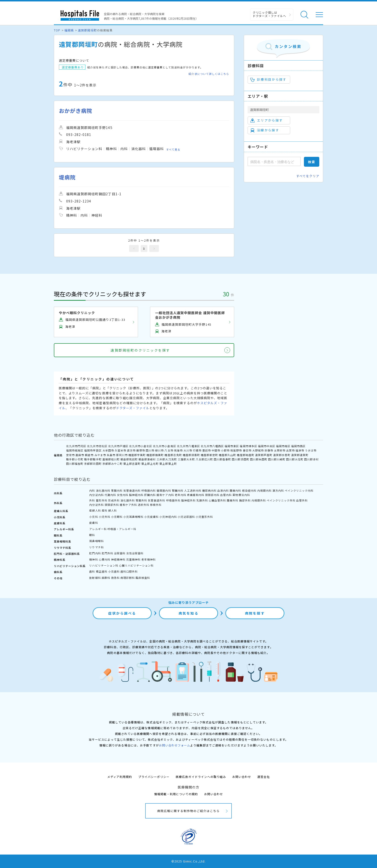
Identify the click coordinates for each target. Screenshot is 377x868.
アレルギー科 (98, 529)
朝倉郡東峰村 (147, 459)
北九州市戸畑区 (118, 446)
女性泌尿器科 (135, 553)
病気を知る (189, 613)
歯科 (92, 571)
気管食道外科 (157, 500)
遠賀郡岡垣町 (87, 30)
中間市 (216, 450)
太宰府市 (280, 450)
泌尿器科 (120, 553)
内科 (92, 490)
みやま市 (100, 455)
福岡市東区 (232, 446)
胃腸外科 (141, 500)
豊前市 (207, 450)
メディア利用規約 (120, 777)
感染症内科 (249, 490)
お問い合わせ (242, 777)
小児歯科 (114, 571)
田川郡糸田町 (259, 459)
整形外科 (102, 500)
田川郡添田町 (240, 459)
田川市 (150, 450)
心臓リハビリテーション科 (136, 565)
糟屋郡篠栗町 (155, 455)
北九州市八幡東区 (188, 446)
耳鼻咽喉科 (96, 541)
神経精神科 (118, 559)
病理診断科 (128, 578)
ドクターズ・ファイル (133, 408)
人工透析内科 (193, 490)
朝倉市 (89, 455)
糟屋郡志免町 (173, 455)
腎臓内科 (178, 490)
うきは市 (311, 450)
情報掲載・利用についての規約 (176, 794)
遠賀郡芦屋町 (264, 455)
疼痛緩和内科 (196, 495)
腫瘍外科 (232, 500)
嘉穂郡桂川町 (111, 459)
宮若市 (70, 455)
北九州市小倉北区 (141, 446)
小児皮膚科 (151, 517)
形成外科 (114, 500)
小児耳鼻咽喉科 (133, 517)
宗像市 (269, 450)
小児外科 (105, 517)
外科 (92, 500)
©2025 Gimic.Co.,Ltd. (188, 861)
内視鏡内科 (264, 490)
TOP (57, 30)
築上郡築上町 (168, 464)
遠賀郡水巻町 (282, 455)
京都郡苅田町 (93, 464)
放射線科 (95, 578)
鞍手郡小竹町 (75, 459)
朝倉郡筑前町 (129, 459)
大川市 (188, 450)
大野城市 (258, 450)
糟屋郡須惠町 (191, 455)
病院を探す (255, 613)
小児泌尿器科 (186, 517)
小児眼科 (117, 517)
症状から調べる (122, 613)
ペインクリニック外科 (281, 500)
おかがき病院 (75, 111)
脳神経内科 (136, 495)
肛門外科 (107, 553)
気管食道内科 (132, 490)
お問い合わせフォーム (175, 745)
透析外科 (144, 505)
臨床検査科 (143, 578)
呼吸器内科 (149, 490)
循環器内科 (164, 490)
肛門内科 (95, 553)
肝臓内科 (150, 495)
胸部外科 (245, 500)
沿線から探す (265, 130)
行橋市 (197, 450)
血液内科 (223, 490)
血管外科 (302, 500)
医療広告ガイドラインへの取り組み (201, 777)
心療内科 (105, 559)
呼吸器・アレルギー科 (122, 529)
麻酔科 (106, 578)
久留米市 (120, 450)
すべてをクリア (308, 176)
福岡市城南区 (75, 450)
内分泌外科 (96, 505)
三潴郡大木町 (186, 459)
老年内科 (181, 495)
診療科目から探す (268, 79)
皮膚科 (94, 523)
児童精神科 (133, 559)
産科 (105, 510)
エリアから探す (267, 120)
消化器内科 (103, 490)
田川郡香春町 (222, 459)
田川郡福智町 (75, 464)
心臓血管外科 (217, 500)
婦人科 (113, 510)
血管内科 (226, 495)
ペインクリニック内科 (299, 490)
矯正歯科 (102, 571)
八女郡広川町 (204, 459)
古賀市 (290, 450)
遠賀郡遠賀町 (300, 455)
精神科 (94, 559)
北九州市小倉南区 (164, 446)
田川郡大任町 (295, 459)
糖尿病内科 (209, 490)
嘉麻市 (80, 455)
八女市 (169, 450)
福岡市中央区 (267, 446)
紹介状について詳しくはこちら (209, 74)
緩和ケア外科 (128, 505)
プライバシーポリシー (154, 777)
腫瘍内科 (235, 490)
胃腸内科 (117, 490)
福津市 (300, 450)
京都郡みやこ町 (113, 464)
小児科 (94, 517)
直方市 (131, 450)
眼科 (92, 535)
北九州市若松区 (97, 446)
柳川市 (159, 450)
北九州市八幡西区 (212, 446)
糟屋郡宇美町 (137, 455)
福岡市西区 (298, 446)
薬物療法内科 (241, 495)
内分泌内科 (96, 495)
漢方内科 (278, 490)
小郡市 (225, 450)
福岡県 (69, 30)
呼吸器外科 (173, 500)
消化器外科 (128, 500)
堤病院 (67, 177)
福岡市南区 (283, 446)
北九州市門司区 (76, 446)
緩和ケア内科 (165, 495)
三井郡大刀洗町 (167, 459)
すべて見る (173, 149)
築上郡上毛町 (150, 464)
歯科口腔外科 (129, 571)
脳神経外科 (188, 500)
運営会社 (264, 777)
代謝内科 (110, 495)
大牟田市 (108, 450)
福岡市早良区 (93, 450)
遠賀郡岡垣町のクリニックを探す (140, 350)
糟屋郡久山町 (227, 455)
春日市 (247, 450)
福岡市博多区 (248, 446)
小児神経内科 (168, 517)
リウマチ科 (96, 547)
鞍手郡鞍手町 (93, 459)
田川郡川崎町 (277, 459)
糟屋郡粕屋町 (245, 455)
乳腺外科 (202, 500)
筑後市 (178, 450)
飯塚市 (141, 450)
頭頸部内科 (212, 495)
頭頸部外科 (112, 505)
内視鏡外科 (259, 500)
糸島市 (111, 455)
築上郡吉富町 (132, 464)
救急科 (115, 578)
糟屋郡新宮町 (209, 455)
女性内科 (123, 495)
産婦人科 (95, 510)
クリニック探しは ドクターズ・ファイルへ (269, 14)
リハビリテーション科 (104, 565)
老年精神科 (149, 559)
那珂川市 (122, 455)
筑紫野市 (236, 450)
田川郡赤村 (311, 459)
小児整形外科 (204, 517)
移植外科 (156, 505)
